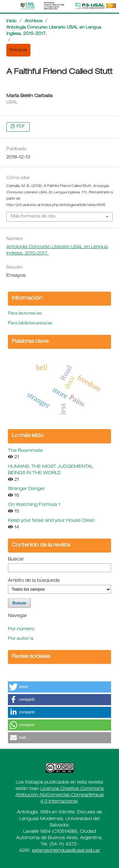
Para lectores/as (25, 314)
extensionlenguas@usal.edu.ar (66, 851)
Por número (21, 629)
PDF (20, 127)
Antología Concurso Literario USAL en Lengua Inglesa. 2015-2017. (54, 31)
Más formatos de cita (33, 217)
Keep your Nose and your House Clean (51, 521)
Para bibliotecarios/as (30, 324)
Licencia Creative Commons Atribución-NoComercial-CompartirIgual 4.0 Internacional (60, 795)
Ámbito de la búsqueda (34, 581)
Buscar (16, 560)
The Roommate (25, 451)
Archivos (33, 21)
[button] (60, 687)
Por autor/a (21, 639)
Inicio (11, 21)
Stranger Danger (26, 489)
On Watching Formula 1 (34, 505)
